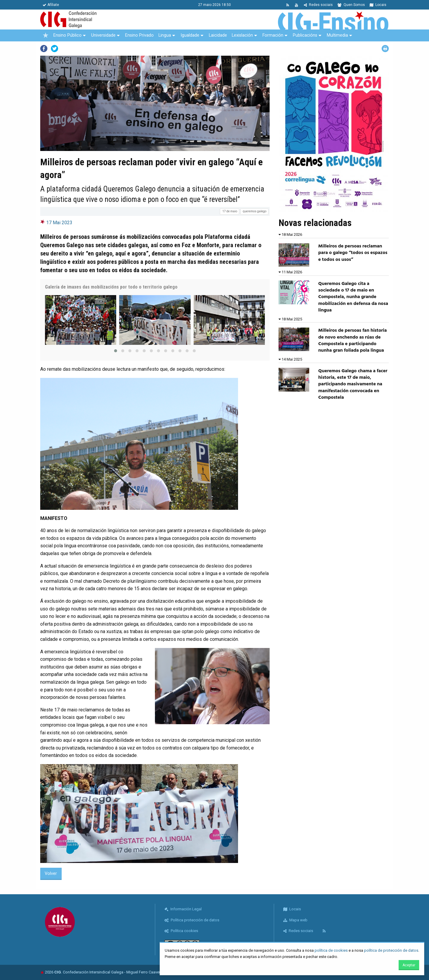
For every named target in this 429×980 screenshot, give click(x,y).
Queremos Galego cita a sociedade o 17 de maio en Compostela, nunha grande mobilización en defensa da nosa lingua (353, 297)
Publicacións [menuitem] (305, 35)
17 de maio (230, 211)
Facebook (44, 49)
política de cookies (331, 950)
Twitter (55, 49)
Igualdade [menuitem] (190, 35)
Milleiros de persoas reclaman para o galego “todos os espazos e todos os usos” (353, 253)
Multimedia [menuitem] (337, 35)
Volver (51, 874)
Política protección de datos (192, 920)
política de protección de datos (391, 950)
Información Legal (183, 909)
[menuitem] (46, 35)
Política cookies (181, 931)
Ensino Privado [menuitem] (139, 35)
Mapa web (295, 920)
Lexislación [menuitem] (242, 35)
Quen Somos (351, 5)
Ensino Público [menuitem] (67, 35)
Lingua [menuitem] (165, 35)
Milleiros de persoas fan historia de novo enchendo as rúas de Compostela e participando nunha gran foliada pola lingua (352, 341)
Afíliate (51, 5)
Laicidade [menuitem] (218, 35)
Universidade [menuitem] (103, 35)
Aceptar (409, 965)
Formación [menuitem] (273, 35)
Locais (378, 5)
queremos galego (255, 211)
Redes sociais (318, 5)
